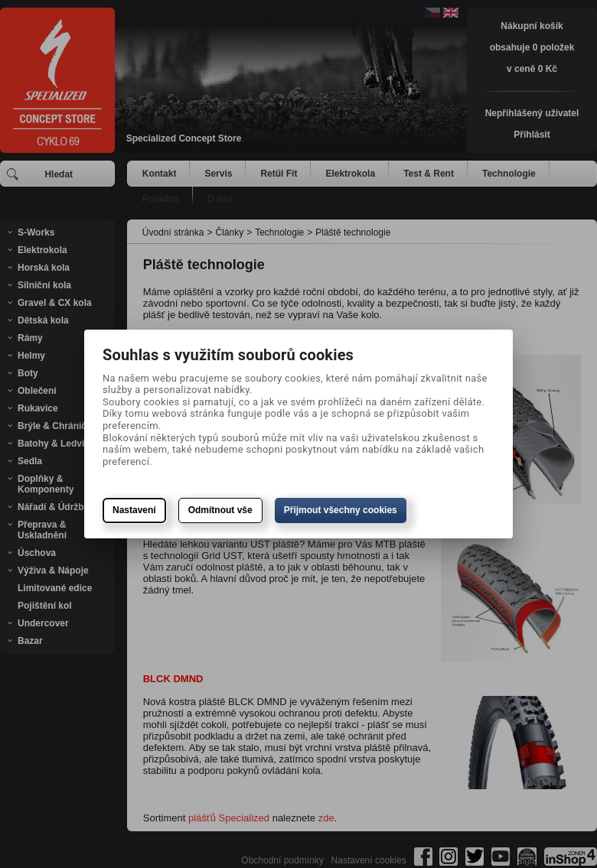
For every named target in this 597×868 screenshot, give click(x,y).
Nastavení (134, 510)
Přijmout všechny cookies (341, 510)
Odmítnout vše (220, 510)
